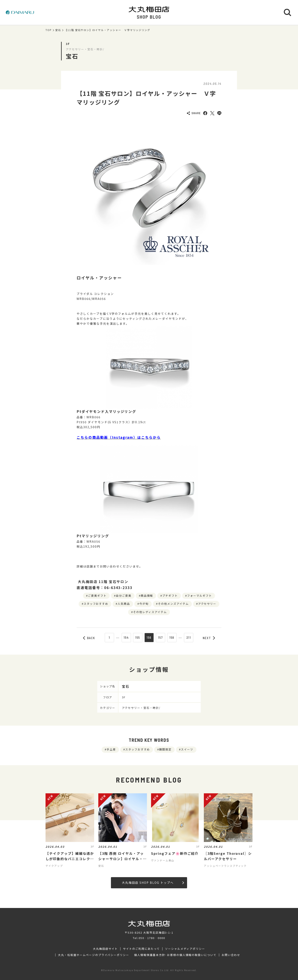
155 (138, 637)
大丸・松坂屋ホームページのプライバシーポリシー (94, 955)
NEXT (209, 638)
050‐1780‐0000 (152, 938)
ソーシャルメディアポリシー (185, 949)
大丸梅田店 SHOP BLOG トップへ (153, 883)
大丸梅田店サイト (105, 949)
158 (172, 637)
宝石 (58, 30)
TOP (49, 30)
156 (149, 637)
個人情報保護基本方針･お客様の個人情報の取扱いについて (175, 955)
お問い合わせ (231, 955)
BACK (89, 638)
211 (189, 637)
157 (160, 637)
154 (126, 637)
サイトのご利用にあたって (141, 949)
